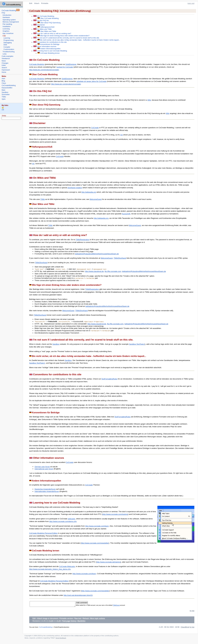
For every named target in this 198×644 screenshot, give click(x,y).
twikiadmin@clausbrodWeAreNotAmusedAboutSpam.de (97, 254)
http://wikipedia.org (89, 192)
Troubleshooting (9, 52)
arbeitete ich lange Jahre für (88, 81)
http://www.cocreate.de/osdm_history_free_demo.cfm (50, 569)
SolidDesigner (71, 64)
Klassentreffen (7, 88)
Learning (7, 38)
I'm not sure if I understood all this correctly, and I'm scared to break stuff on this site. (66, 38)
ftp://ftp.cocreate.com (113, 271)
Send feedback (61, 639)
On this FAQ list (41, 20)
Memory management (11, 22)
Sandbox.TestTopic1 (137, 344)
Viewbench (6, 59)
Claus (4, 83)
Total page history (69, 622)
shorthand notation (75, 188)
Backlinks (81, 622)
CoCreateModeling (46, 628)
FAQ (3, 13)
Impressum (6, 70)
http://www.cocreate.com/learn (97, 526)
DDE (5, 45)
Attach (37, 3)
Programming (9, 40)
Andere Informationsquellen (49, 49)
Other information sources (45, 46)
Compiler (7, 47)
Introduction (7, 15)
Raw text (78, 619)
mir (33, 164)
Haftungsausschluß (46, 27)
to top (192, 612)
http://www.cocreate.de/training (109, 562)
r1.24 (51, 622)
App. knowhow (8, 33)
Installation (7, 27)
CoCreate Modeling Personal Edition (43, 533)
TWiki (43, 199)
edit (3, 110)
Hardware (6, 17)
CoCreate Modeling (37, 64)
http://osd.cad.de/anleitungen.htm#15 (78, 595)
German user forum (42, 467)
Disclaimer (39, 25)
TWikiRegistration (83, 240)
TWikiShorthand (120, 258)
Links (5, 54)
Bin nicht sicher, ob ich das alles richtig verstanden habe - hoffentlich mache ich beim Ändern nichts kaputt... (79, 40)
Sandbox (56, 344)
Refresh (86, 619)
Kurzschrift (126, 214)
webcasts (71, 519)
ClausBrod (185, 628)
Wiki (149, 100)
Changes (5, 63)
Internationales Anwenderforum (47, 491)
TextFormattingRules (109, 379)
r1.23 (59, 622)
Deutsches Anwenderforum (45, 489)
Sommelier (6, 95)
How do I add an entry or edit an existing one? (52, 33)
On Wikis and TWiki (42, 29)
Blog (3, 81)
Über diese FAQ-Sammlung (49, 23)
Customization (9, 49)
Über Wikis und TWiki (47, 31)
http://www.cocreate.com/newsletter (95, 543)
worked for (61, 67)
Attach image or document (48, 619)
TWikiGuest (121, 606)
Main (3, 90)
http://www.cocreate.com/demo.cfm (63, 521)
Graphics (6, 31)
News (4, 61)
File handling (7, 24)
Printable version (66, 619)
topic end (191, 3)
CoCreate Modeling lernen (49, 53)
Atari (3, 79)
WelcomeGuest (96, 199)
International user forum (44, 469)
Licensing (6, 29)
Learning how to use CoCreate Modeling (50, 51)
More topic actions (98, 619)
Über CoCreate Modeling (48, 18)
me (122, 135)
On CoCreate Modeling (44, 16)
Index (4, 65)
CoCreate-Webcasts (67, 566)
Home (4, 72)
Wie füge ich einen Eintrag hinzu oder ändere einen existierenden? (63, 36)
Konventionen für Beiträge (48, 44)
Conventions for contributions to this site (50, 42)
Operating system (9, 20)
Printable (45, 3)
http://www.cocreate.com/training (115, 514)
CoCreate (69, 67)
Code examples (7, 56)
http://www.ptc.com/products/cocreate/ (44, 70)
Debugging (8, 43)
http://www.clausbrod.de (94, 271)
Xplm (4, 99)
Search (4, 68)
